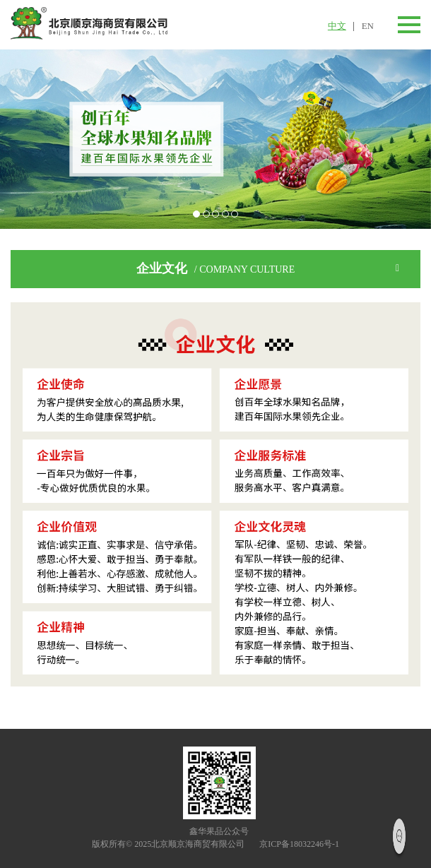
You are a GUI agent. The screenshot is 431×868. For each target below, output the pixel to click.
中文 (337, 26)
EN (368, 26)
